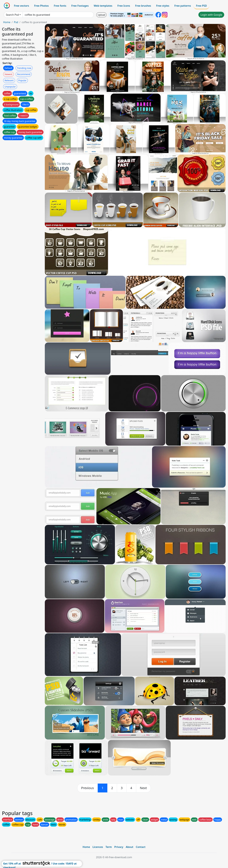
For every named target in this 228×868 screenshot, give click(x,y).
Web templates (103, 6)
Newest (8, 74)
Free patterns (183, 6)
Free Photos (41, 6)
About (129, 847)
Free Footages (80, 6)
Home (7, 22)
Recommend (24, 74)
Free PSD (201, 6)
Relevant (9, 80)
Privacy (119, 847)
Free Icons (124, 6)
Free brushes (143, 6)
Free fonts (60, 6)
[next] (143, 788)
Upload (101, 15)
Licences (98, 847)
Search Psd (12, 15)
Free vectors (21, 6)
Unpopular (10, 87)
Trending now (24, 68)
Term (109, 847)
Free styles (163, 6)
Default (8, 68)
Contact (141, 847)
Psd (16, 22)
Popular (22, 80)
